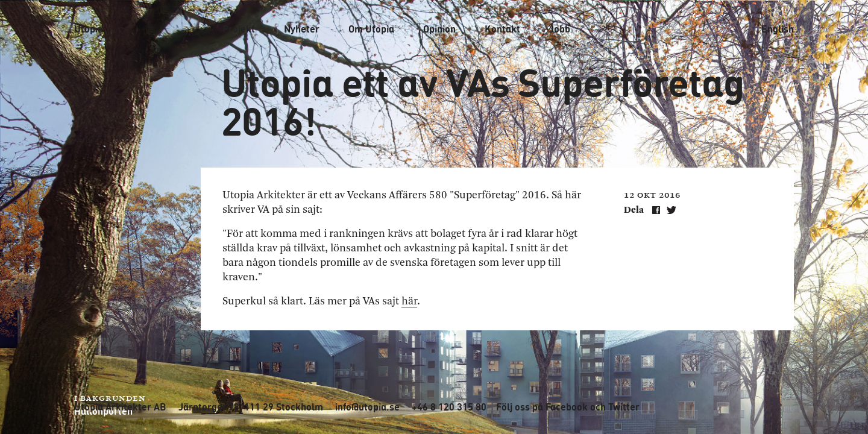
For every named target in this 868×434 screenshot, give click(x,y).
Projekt (239, 29)
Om (371, 29)
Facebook (567, 407)
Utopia (89, 29)
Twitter (624, 407)
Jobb (560, 29)
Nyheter (302, 29)
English (778, 29)
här (409, 301)
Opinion (439, 29)
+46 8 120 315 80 (449, 407)
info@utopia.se (367, 407)
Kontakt (502, 29)
